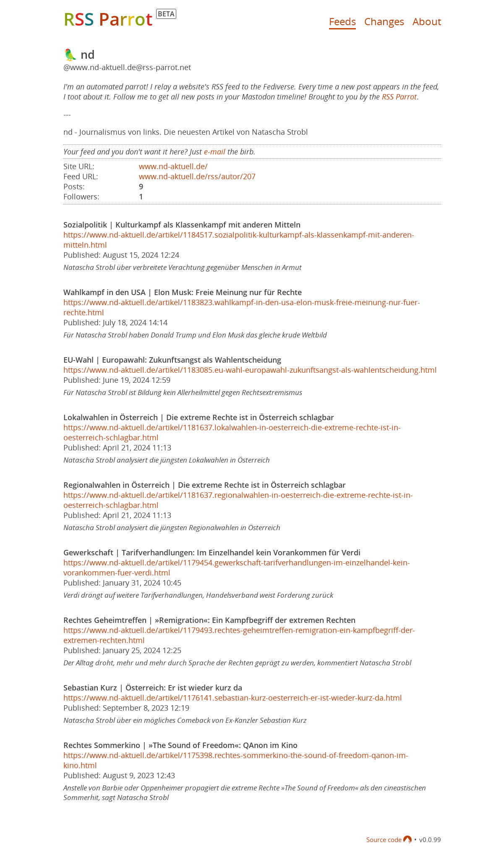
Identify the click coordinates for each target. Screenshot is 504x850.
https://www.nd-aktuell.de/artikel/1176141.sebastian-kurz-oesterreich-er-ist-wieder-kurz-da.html (233, 698)
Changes (384, 21)
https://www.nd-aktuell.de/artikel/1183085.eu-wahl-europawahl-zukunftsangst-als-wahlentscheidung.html (250, 370)
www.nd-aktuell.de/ (173, 166)
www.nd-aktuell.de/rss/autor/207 (197, 176)
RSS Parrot (399, 97)
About (427, 21)
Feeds (342, 21)
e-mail (215, 152)
